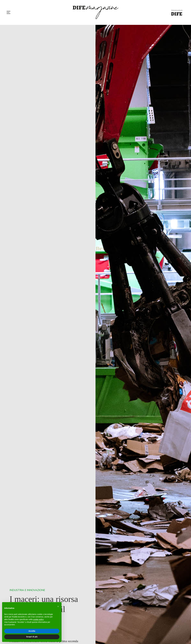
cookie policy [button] (38, 619)
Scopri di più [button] (32, 637)
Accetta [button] (32, 631)
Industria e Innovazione (27, 590)
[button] (58, 606)
